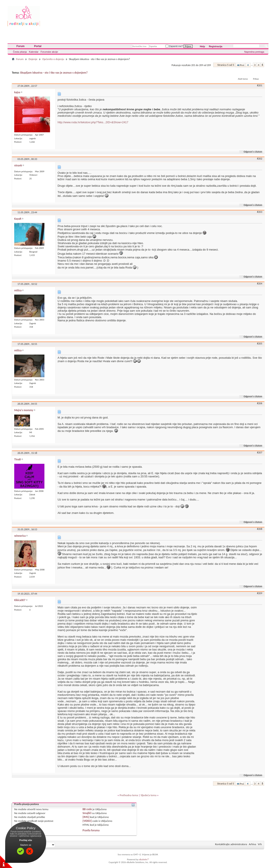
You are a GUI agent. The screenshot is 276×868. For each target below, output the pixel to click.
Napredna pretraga (254, 52)
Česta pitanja (20, 52)
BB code (87, 809)
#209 (260, 593)
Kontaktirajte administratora (231, 844)
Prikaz (256, 79)
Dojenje (33, 59)
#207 (260, 453)
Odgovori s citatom (251, 152)
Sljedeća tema (149, 795)
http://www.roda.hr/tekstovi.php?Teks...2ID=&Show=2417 (93, 122)
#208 (260, 529)
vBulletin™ (144, 859)
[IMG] (86, 817)
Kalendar (34, 52)
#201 (260, 85)
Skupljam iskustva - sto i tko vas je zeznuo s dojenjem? (54, 73)
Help (202, 46)
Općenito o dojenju (53, 59)
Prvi (240, 65)
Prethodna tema (129, 795)
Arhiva (252, 844)
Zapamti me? (174, 46)
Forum (20, 46)
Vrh (260, 844)
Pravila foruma (91, 830)
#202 (260, 159)
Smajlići (87, 813)
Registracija (216, 46)
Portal (38, 46)
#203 (260, 212)
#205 (260, 344)
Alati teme (243, 79)
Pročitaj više (26, 840)
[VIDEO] (87, 821)
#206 (260, 403)
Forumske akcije (49, 52)
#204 (260, 284)
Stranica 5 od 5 (226, 65)
